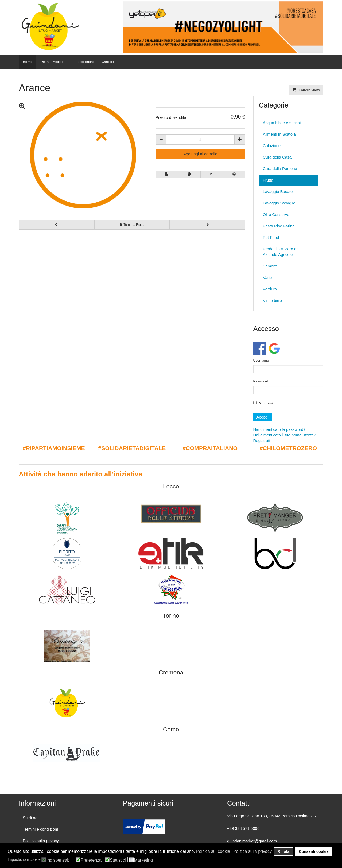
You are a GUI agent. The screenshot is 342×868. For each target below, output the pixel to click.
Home (28, 62)
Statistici (118, 860)
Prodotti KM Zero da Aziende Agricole (281, 252)
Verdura (270, 289)
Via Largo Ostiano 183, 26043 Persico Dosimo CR (272, 816)
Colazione (272, 146)
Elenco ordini (83, 62)
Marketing (143, 860)
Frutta (268, 180)
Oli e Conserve (276, 214)
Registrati (262, 441)
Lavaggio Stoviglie (279, 203)
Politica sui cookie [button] (213, 851)
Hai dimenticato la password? (279, 429)
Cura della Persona (280, 169)
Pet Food (271, 237)
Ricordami (263, 403)
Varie (267, 277)
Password (261, 381)
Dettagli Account (53, 62)
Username (261, 360)
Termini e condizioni (40, 829)
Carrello (108, 62)
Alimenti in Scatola (279, 134)
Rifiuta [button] (284, 851)
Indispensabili (59, 860)
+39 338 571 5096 (243, 828)
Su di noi (30, 818)
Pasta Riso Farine (279, 226)
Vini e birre (272, 300)
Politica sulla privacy (41, 841)
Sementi (270, 266)
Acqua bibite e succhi (282, 123)
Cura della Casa (277, 157)
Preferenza (91, 860)
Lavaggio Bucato (278, 192)
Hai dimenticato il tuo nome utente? (285, 435)
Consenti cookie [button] (314, 851)
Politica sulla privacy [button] (252, 851)
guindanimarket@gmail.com (252, 841)
